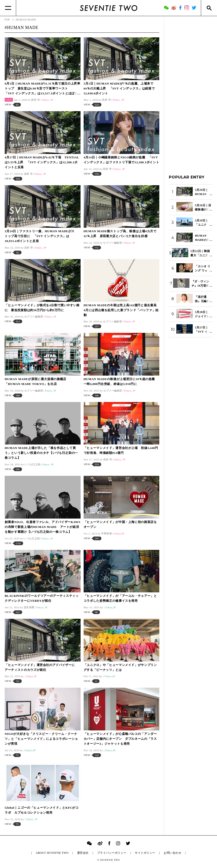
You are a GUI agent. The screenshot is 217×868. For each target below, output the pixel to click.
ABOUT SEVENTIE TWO (52, 853)
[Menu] (8, 8)
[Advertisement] (191, 91)
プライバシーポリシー (112, 853)
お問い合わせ (173, 853)
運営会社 (83, 853)
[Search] (209, 8)
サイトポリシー (145, 853)
